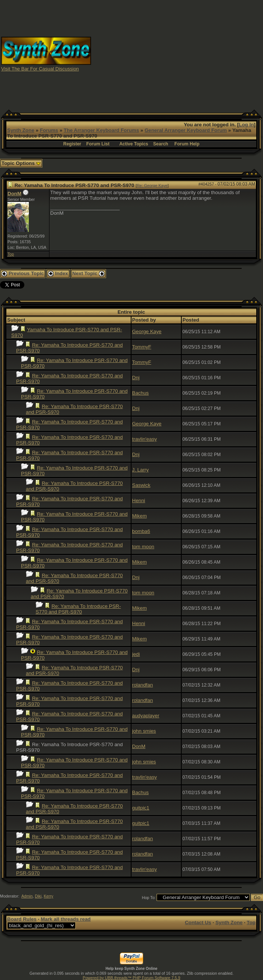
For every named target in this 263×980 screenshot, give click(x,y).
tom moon (143, 547)
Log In (247, 125)
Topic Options (21, 163)
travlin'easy (145, 439)
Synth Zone (21, 130)
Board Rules (22, 919)
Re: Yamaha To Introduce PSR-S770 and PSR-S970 (78, 609)
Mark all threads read (66, 919)
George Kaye (147, 331)
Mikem (140, 516)
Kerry (49, 896)
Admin (27, 896)
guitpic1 (141, 808)
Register (72, 144)
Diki (38, 896)
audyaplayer (146, 716)
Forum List (98, 144)
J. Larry (140, 470)
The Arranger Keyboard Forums (101, 130)
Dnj (136, 378)
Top (11, 254)
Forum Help (187, 144)
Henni (139, 500)
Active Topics (134, 144)
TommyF (142, 347)
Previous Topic (23, 273)
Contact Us (198, 922)
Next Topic (88, 273)
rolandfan (143, 685)
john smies (144, 731)
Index (58, 273)
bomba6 (141, 531)
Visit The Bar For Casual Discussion (40, 69)
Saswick (141, 485)
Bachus (140, 393)
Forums (49, 130)
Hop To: (149, 898)
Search (161, 144)
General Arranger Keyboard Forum (186, 130)
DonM (14, 194)
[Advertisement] (177, 54)
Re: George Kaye (152, 186)
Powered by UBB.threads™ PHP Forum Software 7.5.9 (131, 978)
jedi (136, 654)
